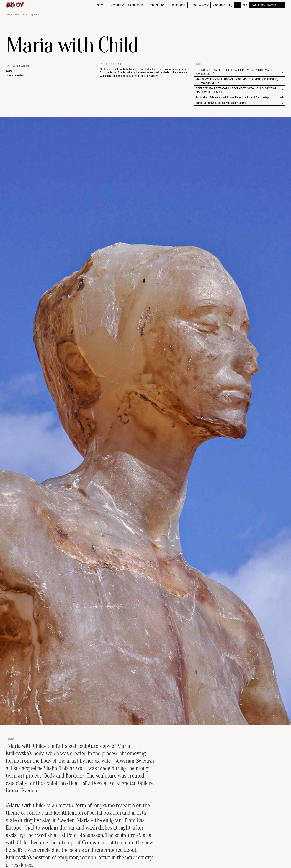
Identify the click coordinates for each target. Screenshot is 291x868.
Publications (177, 5)
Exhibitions (135, 5)
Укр (245, 5)
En (238, 5)
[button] (116, 5)
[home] (50, 5)
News (100, 5)
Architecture (156, 5)
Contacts (219, 5)
